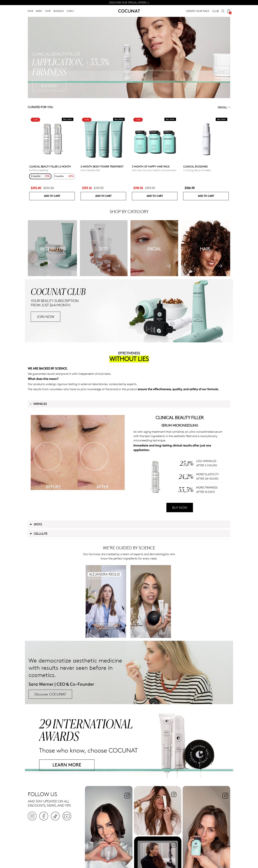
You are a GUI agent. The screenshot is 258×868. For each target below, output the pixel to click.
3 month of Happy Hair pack (151, 166)
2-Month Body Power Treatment (102, 166)
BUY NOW (180, 508)
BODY (39, 11)
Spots (36, 524)
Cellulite (38, 533)
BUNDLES (59, 11)
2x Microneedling (39, 170)
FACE (31, 11)
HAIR (48, 11)
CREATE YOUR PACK (198, 11)
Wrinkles (38, 404)
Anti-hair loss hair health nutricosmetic (154, 170)
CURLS (70, 11)
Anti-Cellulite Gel (90, 170)
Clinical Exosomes (195, 166)
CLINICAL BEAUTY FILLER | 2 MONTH (50, 166)
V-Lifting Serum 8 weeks (197, 170)
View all (224, 107)
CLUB (215, 11)
